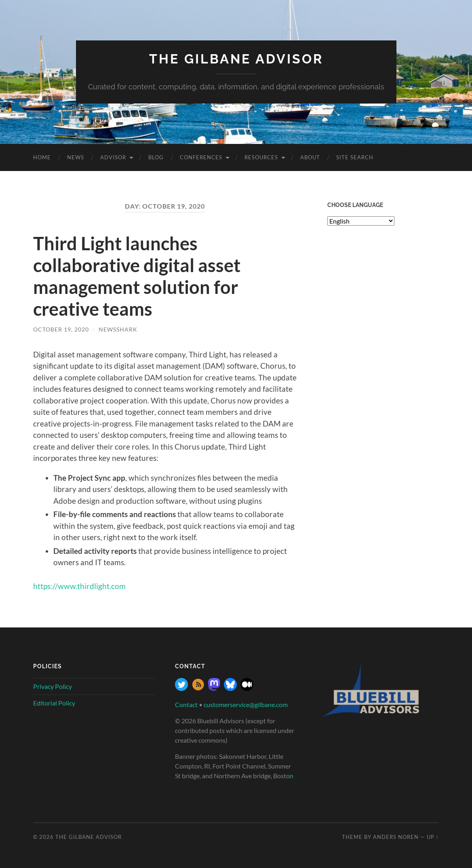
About (310, 157)
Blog (156, 157)
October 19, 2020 (61, 329)
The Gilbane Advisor (236, 59)
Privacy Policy (53, 686)
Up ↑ (433, 837)
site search (355, 157)
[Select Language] (361, 221)
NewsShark (118, 329)
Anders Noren (396, 837)
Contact (186, 704)
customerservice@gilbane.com (246, 704)
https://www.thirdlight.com (79, 586)
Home (42, 157)
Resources (261, 157)
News (76, 157)
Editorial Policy (54, 703)
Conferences (201, 157)
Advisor (113, 157)
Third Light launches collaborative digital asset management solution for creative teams (137, 276)
